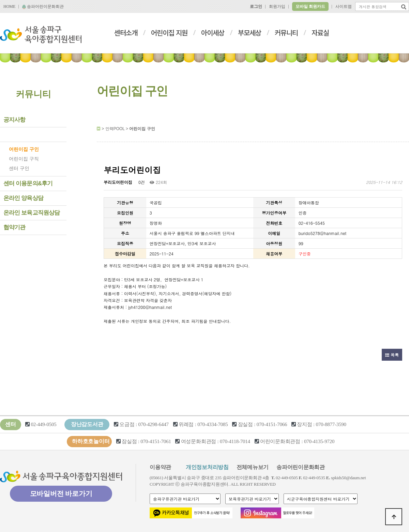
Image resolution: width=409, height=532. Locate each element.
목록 (392, 355)
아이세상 (213, 33)
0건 (141, 182)
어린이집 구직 (24, 159)
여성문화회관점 (199, 441)
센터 (11, 424)
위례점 (186, 424)
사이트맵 (344, 6)
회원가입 (277, 6)
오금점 (127, 424)
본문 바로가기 (0, 0)
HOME (9, 6)
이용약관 (160, 467)
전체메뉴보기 (253, 467)
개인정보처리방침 (207, 467)
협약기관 (14, 227)
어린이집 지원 (169, 33)
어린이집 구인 (24, 149)
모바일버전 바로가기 (61, 494)
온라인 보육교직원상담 (32, 213)
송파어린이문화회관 (43, 7)
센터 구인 (19, 168)
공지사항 (14, 120)
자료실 (320, 33)
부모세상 (249, 33)
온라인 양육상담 (23, 198)
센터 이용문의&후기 (28, 183)
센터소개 (126, 33)
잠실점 (245, 424)
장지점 (304, 424)
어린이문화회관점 (280, 441)
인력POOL (17, 134)
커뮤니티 (286, 33)
